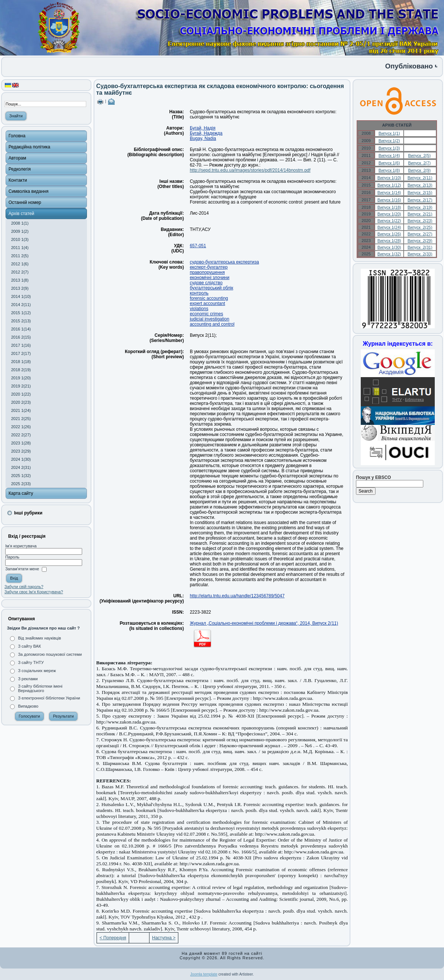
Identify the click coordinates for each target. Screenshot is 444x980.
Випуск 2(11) (420, 178)
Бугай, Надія (203, 128)
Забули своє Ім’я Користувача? (34, 592)
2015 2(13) (21, 321)
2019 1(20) (21, 378)
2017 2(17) (21, 353)
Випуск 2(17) (420, 200)
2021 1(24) (21, 410)
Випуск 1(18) (389, 207)
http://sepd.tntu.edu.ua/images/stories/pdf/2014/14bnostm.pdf (250, 170)
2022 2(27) (21, 435)
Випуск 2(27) (420, 234)
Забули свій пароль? (24, 587)
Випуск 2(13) (420, 185)
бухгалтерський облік (211, 288)
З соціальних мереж (37, 671)
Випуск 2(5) (419, 155)
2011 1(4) (20, 248)
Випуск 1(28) (389, 241)
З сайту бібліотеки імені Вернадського (40, 688)
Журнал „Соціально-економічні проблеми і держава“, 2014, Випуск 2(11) (264, 623)
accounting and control (212, 324)
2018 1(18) (21, 362)
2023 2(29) (21, 451)
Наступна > (164, 938)
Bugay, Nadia (203, 138)
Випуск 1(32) (389, 254)
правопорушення (207, 272)
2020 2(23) (21, 402)
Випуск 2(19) (420, 207)
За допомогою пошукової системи (50, 654)
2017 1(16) (21, 345)
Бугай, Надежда (206, 133)
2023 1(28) (21, 443)
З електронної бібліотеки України (49, 698)
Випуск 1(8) (389, 170)
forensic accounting (209, 298)
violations (199, 309)
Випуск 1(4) (389, 155)
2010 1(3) (20, 239)
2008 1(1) (20, 223)
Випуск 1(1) (389, 133)
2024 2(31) (21, 467)
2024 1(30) (21, 459)
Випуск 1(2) (389, 141)
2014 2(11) (21, 305)
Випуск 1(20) (389, 214)
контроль (199, 293)
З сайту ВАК (30, 646)
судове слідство (206, 283)
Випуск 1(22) (389, 221)
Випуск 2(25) (420, 227)
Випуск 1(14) (389, 192)
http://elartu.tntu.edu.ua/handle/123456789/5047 (237, 596)
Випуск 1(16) (389, 200)
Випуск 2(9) (419, 170)
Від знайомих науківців (40, 638)
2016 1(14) (21, 329)
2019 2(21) (21, 386)
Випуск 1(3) (389, 148)
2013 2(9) (20, 288)
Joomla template (204, 974)
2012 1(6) (20, 264)
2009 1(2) (20, 231)
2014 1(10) (21, 296)
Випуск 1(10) (389, 178)
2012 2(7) (20, 272)
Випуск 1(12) (389, 185)
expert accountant (207, 303)
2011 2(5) (20, 256)
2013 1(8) (20, 280)
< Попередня (113, 938)
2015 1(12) (21, 313)
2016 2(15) (21, 337)
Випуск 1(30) (389, 247)
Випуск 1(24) (389, 227)
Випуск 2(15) (420, 192)
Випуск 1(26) (389, 234)
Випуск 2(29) (420, 241)
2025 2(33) (21, 484)
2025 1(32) (21, 476)
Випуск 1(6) (389, 163)
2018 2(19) (21, 370)
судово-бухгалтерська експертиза (224, 262)
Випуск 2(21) (420, 214)
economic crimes (206, 314)
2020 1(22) (21, 394)
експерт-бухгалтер (209, 267)
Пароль (12, 557)
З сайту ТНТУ (31, 662)
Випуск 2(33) (420, 254)
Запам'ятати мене (22, 569)
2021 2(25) (21, 419)
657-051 (198, 246)
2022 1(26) (21, 427)
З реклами (28, 679)
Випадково (28, 706)
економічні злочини (210, 278)
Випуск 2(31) (420, 247)
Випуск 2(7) (419, 163)
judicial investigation (210, 319)
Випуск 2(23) (420, 221)
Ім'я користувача (21, 546)
